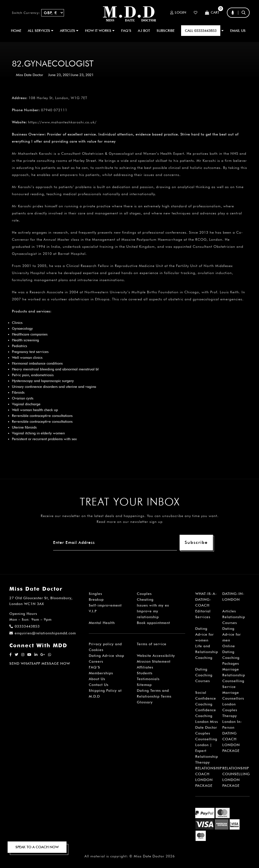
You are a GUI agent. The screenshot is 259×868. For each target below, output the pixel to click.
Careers (96, 661)
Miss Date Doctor (29, 75)
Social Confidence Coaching (206, 698)
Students (145, 673)
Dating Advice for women (204, 634)
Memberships (101, 673)
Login (178, 13)
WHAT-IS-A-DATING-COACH (206, 599)
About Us (97, 679)
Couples (144, 594)
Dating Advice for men (232, 634)
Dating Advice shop (106, 656)
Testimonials (148, 679)
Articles (229, 611)
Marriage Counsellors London (233, 698)
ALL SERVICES (41, 31)
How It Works (100, 31)
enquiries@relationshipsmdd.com (43, 633)
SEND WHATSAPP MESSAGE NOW (40, 663)
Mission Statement (154, 661)
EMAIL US (238, 31)
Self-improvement (105, 605)
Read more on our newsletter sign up (130, 522)
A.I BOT (144, 31)
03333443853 (25, 626)
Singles (95, 594)
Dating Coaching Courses (204, 675)
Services (203, 617)
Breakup (96, 599)
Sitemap (144, 685)
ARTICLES (69, 31)
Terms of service (152, 644)
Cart (212, 13)
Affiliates (145, 667)
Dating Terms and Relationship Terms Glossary (154, 696)
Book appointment (153, 623)
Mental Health (102, 623)
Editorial (203, 611)
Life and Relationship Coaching (207, 652)
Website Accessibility (156, 656)
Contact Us (99, 685)
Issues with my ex (153, 605)
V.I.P (93, 611)
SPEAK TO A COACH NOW (37, 847)
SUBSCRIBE (166, 31)
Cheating (145, 599)
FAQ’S (126, 31)
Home (16, 31)
